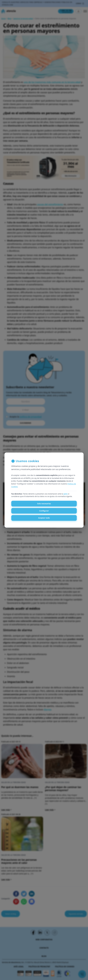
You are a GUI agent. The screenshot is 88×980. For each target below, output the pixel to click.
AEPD (65, 494)
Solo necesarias (44, 504)
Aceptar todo (44, 518)
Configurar (44, 511)
